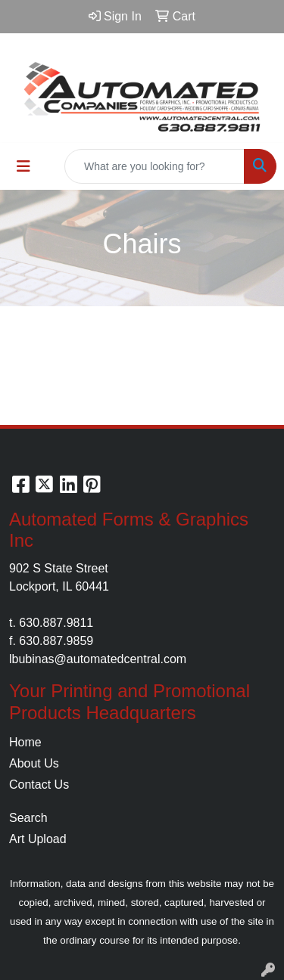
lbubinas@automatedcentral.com (98, 659)
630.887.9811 (56, 623)
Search (28, 818)
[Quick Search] (154, 166)
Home (25, 742)
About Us (34, 763)
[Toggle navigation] (23, 166)
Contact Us (39, 785)
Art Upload (38, 839)
